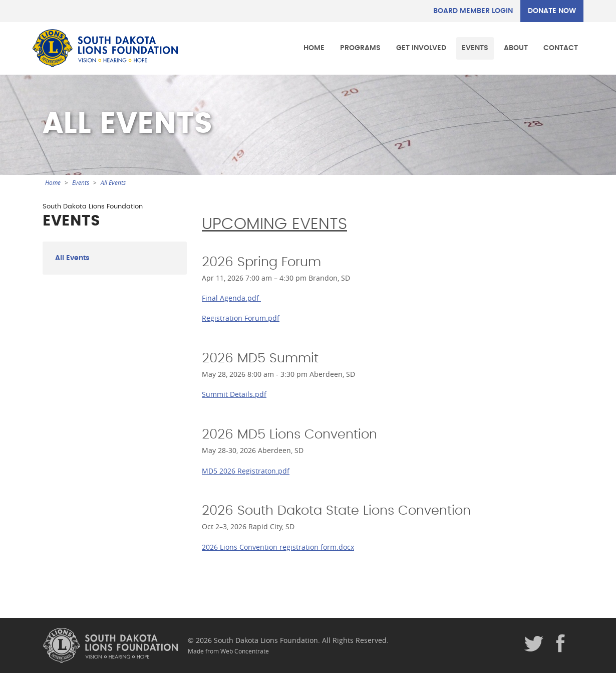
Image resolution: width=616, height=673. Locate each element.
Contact (561, 48)
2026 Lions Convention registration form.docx (278, 547)
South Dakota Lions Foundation (105, 48)
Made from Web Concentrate (228, 651)
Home (314, 48)
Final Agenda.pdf (231, 298)
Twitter (534, 644)
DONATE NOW (552, 11)
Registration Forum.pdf (241, 318)
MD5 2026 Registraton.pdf (246, 471)
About (516, 48)
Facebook (561, 644)
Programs (360, 48)
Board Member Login (473, 11)
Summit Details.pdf (234, 394)
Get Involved (421, 48)
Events (475, 48)
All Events (113, 183)
